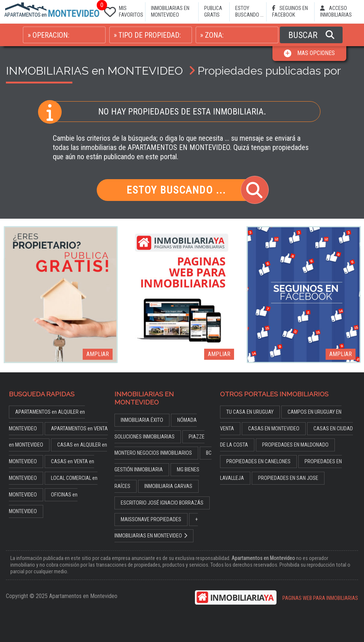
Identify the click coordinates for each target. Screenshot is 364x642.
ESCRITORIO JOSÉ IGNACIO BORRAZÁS (162, 503)
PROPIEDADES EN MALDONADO (295, 445)
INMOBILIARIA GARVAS (168, 486)
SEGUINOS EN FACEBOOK (290, 12)
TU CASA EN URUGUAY (250, 412)
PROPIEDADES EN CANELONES (258, 462)
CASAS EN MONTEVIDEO (274, 429)
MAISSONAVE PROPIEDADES (151, 520)
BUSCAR (311, 35)
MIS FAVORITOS (122, 10)
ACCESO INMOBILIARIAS (336, 12)
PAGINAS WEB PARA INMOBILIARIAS (320, 598)
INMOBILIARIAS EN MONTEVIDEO (170, 12)
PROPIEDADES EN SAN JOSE (288, 478)
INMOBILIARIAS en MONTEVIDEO (94, 71)
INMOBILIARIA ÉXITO (142, 420)
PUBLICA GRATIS (213, 12)
